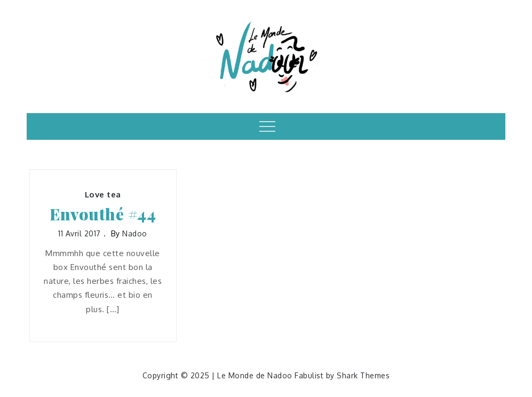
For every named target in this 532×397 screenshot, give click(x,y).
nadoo (135, 233)
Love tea (103, 194)
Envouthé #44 (103, 214)
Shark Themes (363, 375)
